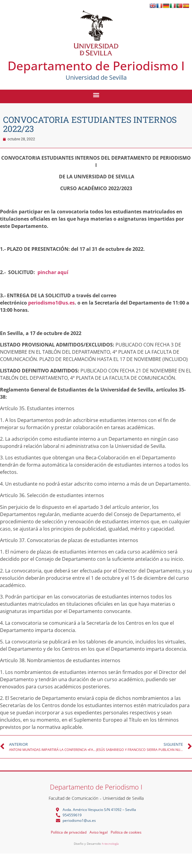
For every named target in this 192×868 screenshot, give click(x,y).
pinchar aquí (53, 272)
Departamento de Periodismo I (96, 66)
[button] (96, 95)
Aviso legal (99, 832)
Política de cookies (126, 832)
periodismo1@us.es (51, 303)
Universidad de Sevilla (123, 798)
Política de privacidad (69, 832)
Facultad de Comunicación (73, 798)
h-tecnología (110, 844)
